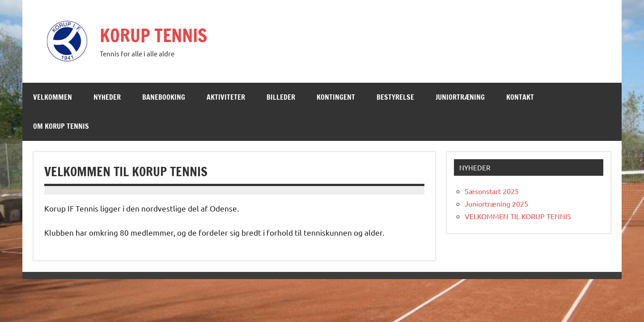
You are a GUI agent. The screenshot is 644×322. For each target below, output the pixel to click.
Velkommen (53, 97)
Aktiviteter (226, 97)
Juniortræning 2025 (496, 203)
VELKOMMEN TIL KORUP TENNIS (518, 216)
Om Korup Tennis (61, 126)
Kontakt (520, 97)
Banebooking (164, 97)
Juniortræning (460, 97)
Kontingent (336, 97)
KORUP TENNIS (153, 35)
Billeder (281, 97)
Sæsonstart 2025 (492, 191)
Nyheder (107, 97)
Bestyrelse (395, 97)
